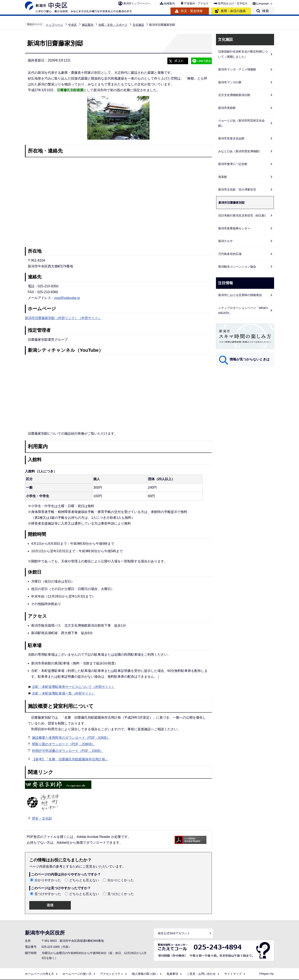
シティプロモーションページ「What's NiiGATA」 (243, 310)
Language (263, 3)
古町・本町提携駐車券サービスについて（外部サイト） (74, 686)
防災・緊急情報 (192, 11)
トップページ (54, 25)
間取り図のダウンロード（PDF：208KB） (64, 744)
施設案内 (88, 25)
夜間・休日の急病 (233, 11)
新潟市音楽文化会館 (231, 138)
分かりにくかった (121, 880)
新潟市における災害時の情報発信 (240, 295)
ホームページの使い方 (77, 974)
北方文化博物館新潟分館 (234, 95)
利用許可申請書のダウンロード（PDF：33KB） (68, 751)
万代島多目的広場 (230, 254)
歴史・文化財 (42, 818)
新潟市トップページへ (137, 3)
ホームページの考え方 (39, 974)
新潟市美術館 (227, 108)
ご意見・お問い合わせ (201, 974)
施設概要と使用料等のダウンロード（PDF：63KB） (71, 738)
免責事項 (172, 974)
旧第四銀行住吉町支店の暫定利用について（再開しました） (243, 54)
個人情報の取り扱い (145, 974)
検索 (266, 11)
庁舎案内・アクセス (196, 3)
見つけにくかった (121, 894)
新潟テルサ (225, 241)
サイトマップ (233, 974)
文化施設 (138, 25)
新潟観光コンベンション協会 (237, 267)
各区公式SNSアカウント (174, 933)
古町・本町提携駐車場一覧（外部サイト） (64, 693)
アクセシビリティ (112, 974)
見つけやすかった (48, 894)
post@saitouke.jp (67, 298)
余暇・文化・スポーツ (113, 25)
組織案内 (169, 3)
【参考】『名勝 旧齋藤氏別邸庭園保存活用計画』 (70, 759)
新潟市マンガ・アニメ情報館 (237, 69)
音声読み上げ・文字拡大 (233, 3)
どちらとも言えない (84, 880)
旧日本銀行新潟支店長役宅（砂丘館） (243, 215)
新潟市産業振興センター (234, 228)
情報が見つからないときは (250, 359)
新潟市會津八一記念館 (233, 164)
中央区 (72, 25)
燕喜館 (223, 177)
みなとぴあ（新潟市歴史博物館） (240, 151)
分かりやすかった (48, 880)
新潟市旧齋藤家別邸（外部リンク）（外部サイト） (63, 318)
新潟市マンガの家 (230, 82)
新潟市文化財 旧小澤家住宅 (237, 189)
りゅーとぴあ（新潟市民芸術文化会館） (241, 123)
